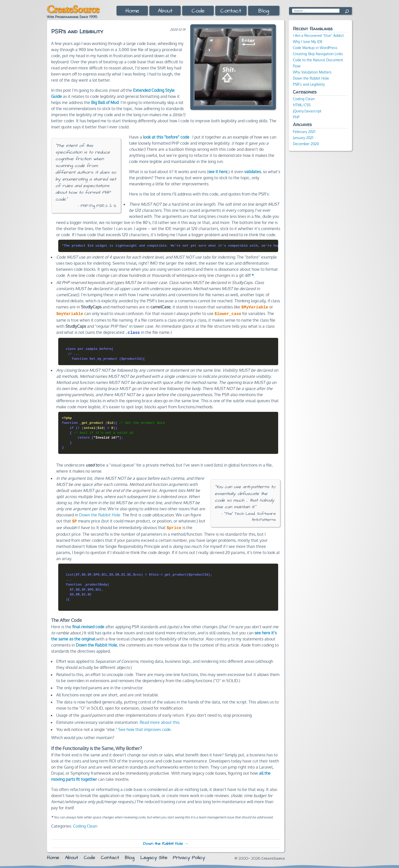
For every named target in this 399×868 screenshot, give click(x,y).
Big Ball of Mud (105, 102)
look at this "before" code (166, 137)
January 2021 (303, 138)
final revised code (88, 624)
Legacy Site (154, 855)
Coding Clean (85, 824)
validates (253, 172)
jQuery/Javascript (307, 111)
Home (132, 11)
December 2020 (306, 144)
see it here (218, 172)
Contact (231, 11)
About (165, 11)
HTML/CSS (302, 105)
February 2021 (304, 131)
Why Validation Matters (312, 72)
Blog (264, 11)
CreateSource (73, 9)
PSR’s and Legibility (309, 84)
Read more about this (160, 720)
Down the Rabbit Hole (100, 513)
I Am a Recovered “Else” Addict (318, 35)
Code (198, 11)
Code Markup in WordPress (315, 48)
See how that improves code (145, 727)
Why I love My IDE (308, 41)
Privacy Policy (189, 855)
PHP (296, 117)
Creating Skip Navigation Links (318, 54)
